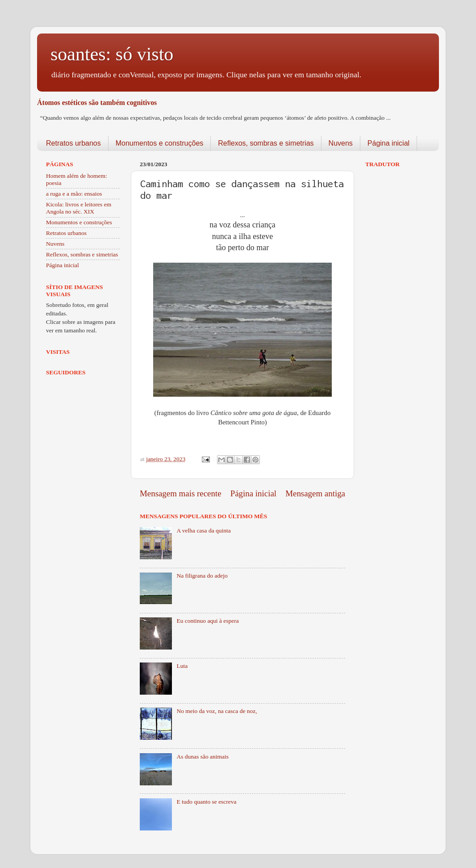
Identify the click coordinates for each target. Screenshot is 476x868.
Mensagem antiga (315, 493)
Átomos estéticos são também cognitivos (97, 103)
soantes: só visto (112, 54)
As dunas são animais (203, 757)
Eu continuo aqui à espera (207, 621)
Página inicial (388, 143)
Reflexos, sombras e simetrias (266, 143)
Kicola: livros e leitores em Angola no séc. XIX (79, 208)
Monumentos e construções (160, 143)
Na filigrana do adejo (202, 576)
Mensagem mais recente (181, 493)
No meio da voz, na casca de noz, (217, 711)
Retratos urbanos (73, 143)
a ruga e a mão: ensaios (74, 194)
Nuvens (341, 143)
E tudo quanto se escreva (206, 802)
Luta (182, 666)
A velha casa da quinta (203, 530)
